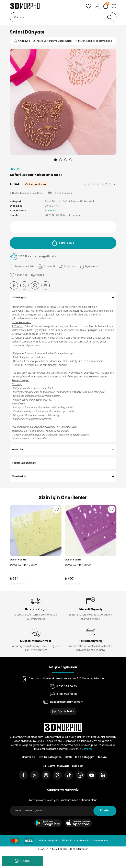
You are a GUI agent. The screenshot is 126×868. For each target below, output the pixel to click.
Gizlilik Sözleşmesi (50, 757)
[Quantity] (63, 227)
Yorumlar (18, 449)
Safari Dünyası (27, 32)
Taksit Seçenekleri (24, 463)
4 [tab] (71, 160)
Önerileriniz (19, 476)
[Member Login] (97, 6)
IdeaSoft (43, 849)
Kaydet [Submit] (105, 811)
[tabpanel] (63, 102)
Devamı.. (87, 749)
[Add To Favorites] (22, 267)
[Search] (63, 17)
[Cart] (106, 6)
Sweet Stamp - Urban (78, 565)
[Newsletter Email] (63, 811)
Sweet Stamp (18, 560)
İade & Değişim (85, 757)
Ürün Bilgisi (19, 297)
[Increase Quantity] (114, 227)
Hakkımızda (27, 757)
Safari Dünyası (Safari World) (80, 201)
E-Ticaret (54, 849)
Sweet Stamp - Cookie (23, 565)
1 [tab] (55, 160)
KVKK (69, 757)
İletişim (102, 757)
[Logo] (25, 6)
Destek (22, 861)
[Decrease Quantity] (13, 227)
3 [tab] (66, 160)
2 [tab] (61, 160)
